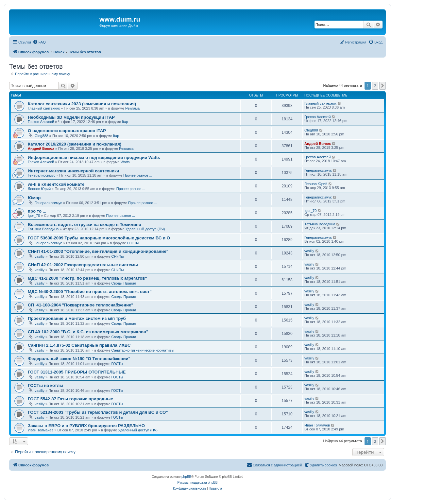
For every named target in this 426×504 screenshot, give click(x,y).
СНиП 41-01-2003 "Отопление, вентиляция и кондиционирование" (98, 251)
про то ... (37, 211)
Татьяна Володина (43, 229)
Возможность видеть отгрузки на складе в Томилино (85, 225)
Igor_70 (34, 216)
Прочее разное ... (138, 175)
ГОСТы (133, 243)
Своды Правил (124, 283)
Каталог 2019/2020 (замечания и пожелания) (75, 144)
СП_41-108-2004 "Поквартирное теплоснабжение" (81, 305)
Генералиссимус (42, 175)
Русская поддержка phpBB (197, 483)
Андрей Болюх (41, 148)
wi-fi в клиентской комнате (56, 184)
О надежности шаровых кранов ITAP (67, 131)
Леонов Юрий (39, 189)
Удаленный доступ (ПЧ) (145, 229)
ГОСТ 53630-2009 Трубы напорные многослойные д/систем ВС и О (99, 238)
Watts (125, 162)
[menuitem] (39, 42)
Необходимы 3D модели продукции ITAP (71, 117)
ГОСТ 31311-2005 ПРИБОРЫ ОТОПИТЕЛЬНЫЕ (77, 372)
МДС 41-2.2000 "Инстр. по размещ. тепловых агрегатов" (87, 278)
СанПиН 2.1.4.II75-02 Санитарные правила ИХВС (79, 345)
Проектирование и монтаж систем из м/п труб (77, 318)
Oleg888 (42, 136)
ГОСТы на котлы (46, 385)
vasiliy (40, 256)
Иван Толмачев (41, 430)
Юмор (34, 198)
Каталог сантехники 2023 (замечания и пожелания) (82, 104)
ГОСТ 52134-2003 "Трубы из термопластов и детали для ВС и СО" (98, 412)
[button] (383, 86)
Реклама (132, 108)
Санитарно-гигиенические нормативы (143, 350)
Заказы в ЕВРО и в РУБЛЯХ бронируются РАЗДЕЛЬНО (86, 426)
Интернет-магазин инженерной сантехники (74, 171)
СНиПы (118, 256)
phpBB (186, 477)
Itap (125, 122)
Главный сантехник (44, 108)
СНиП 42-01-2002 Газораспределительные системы (83, 265)
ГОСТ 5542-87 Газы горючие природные (70, 399)
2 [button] (375, 86)
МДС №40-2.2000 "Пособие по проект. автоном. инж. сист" (90, 292)
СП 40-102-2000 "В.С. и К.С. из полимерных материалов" (88, 332)
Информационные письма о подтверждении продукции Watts (94, 157)
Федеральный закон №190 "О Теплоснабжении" (79, 359)
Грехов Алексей (41, 122)
